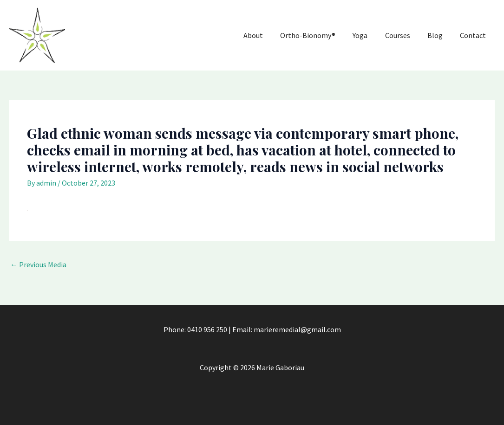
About (263, 35)
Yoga (366, 35)
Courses (403, 35)
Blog (439, 35)
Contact (475, 35)
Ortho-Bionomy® (315, 35)
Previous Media (41, 264)
